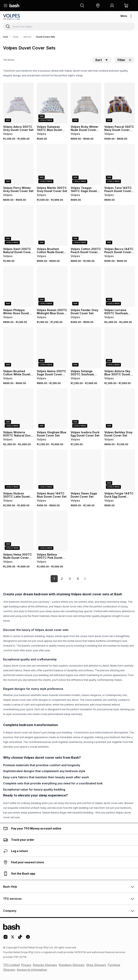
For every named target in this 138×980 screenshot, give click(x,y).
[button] (98, 6)
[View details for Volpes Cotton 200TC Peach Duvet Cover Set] (86, 225)
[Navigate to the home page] (14, 6)
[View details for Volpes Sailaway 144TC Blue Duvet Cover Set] (52, 103)
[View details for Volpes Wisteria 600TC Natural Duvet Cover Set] (18, 409)
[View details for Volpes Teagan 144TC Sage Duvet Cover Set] (86, 164)
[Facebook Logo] (28, 938)
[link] (85, 579)
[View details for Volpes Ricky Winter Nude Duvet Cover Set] (86, 103)
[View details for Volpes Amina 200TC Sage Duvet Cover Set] (52, 348)
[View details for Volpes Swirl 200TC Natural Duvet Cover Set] (18, 225)
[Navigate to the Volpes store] (12, 17)
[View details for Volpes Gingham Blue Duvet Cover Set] (52, 409)
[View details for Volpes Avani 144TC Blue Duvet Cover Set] (52, 470)
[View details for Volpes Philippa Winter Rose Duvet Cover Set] (18, 286)
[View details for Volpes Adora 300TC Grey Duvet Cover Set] (18, 103)
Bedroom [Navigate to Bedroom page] (27, 37)
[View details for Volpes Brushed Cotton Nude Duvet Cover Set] (52, 225)
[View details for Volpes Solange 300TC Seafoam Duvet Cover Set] (86, 348)
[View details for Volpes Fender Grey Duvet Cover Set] (86, 286)
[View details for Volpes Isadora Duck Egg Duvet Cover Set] (86, 409)
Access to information (32, 970)
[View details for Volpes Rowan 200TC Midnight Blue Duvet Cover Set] (52, 286)
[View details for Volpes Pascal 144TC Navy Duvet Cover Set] (120, 103)
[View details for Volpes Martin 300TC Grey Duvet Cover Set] (52, 164)
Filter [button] (125, 60)
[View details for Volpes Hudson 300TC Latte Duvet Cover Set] (18, 470)
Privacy (26, 965)
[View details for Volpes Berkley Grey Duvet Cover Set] (120, 409)
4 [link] (78, 579)
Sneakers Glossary (72, 965)
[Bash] (6, 37)
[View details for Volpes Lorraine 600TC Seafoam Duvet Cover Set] (120, 286)
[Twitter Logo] (13, 938)
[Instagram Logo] (6, 938)
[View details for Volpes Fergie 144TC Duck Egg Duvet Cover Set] (120, 470)
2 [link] (62, 579)
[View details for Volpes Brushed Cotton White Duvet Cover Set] (18, 348)
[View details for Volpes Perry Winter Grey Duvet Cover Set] (18, 164)
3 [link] (70, 579)
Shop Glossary (96, 965)
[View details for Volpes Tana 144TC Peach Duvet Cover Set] (120, 164)
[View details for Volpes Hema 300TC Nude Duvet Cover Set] (18, 531)
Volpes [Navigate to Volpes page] (16, 37)
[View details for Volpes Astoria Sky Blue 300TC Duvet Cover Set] (120, 348)
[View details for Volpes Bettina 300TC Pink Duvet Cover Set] (52, 531)
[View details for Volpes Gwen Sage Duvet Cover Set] (86, 470)
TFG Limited (11, 965)
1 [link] (54, 579)
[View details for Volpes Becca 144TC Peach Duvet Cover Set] (120, 225)
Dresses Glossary (45, 965)
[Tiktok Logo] (20, 938)
